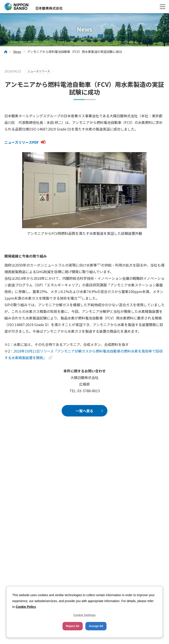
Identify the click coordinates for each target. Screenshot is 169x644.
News (17, 52)
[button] (162, 7)
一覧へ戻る (84, 411)
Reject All (73, 626)
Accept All (96, 626)
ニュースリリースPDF (25, 142)
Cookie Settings (85, 615)
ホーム (6, 52)
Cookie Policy (26, 607)
